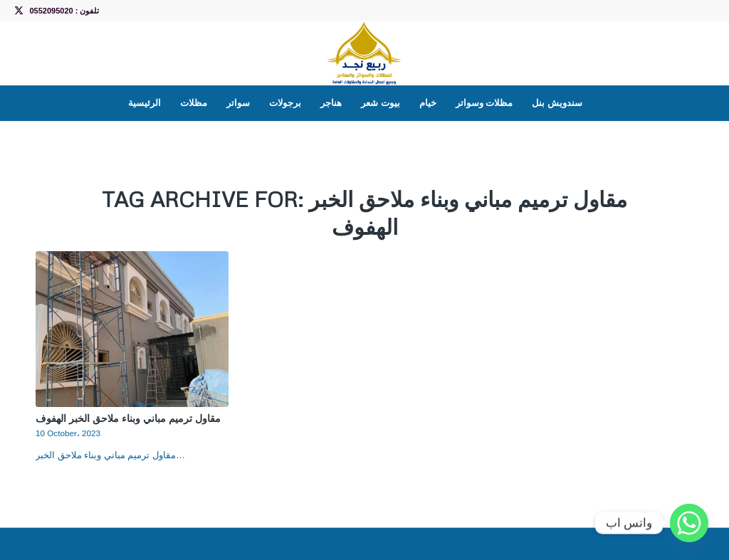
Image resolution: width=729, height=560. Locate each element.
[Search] (601, 103)
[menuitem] (145, 103)
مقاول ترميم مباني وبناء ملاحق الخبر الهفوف (128, 418)
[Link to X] (19, 11)
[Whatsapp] (689, 523)
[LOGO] (364, 53)
